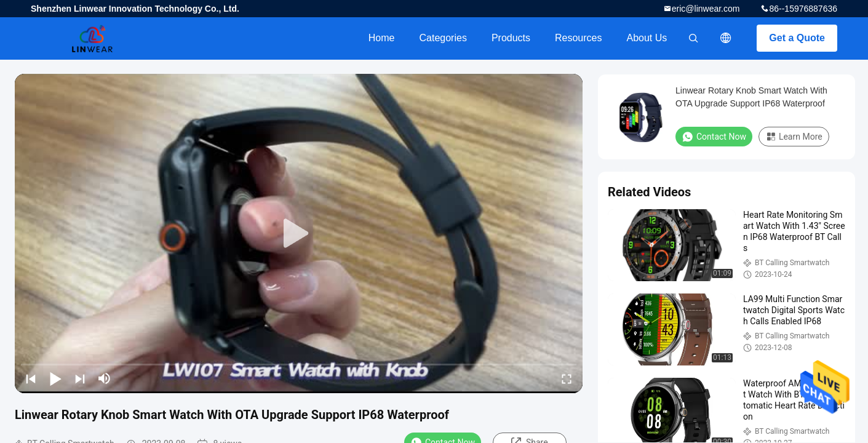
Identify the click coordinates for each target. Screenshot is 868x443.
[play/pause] (55, 378)
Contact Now (714, 137)
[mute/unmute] (105, 378)
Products (511, 38)
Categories (443, 38)
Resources (578, 38)
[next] (80, 378)
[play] (299, 234)
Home (382, 38)
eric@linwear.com (706, 9)
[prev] (31, 378)
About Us (647, 38)
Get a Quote (797, 38)
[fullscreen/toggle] (567, 378)
